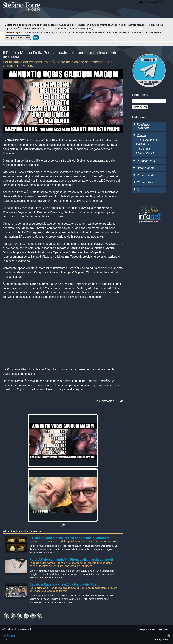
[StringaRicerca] (149, 101)
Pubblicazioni (146, 161)
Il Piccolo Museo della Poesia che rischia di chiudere (70, 538)
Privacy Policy (161, 640)
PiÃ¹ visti (164, 629)
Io (138, 190)
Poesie (141, 135)
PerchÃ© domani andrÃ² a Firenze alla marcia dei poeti (71, 560)
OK (36, 38)
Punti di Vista (146, 175)
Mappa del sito (148, 629)
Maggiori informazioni (18, 38)
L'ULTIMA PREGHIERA (145, 151)
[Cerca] (140, 107)
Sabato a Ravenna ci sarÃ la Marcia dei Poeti (64, 584)
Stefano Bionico (148, 182)
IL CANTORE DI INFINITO (148, 142)
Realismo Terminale (143, 126)
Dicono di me (146, 168)
